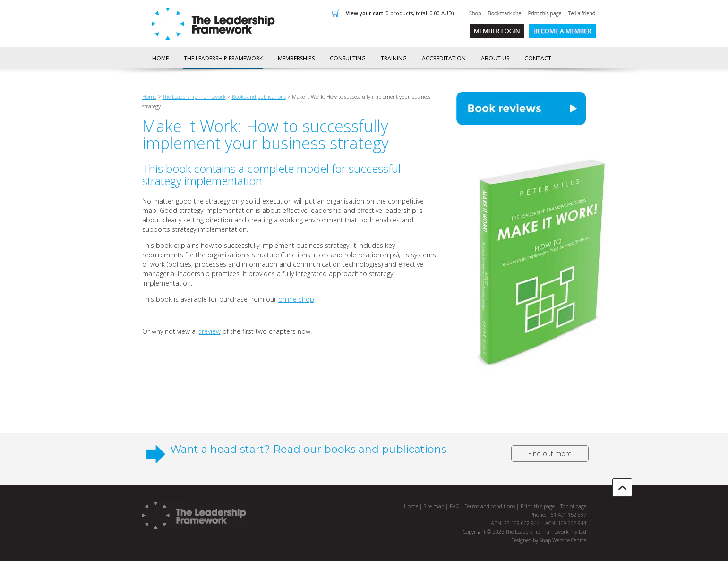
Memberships (296, 58)
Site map (434, 506)
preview (209, 331)
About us (495, 58)
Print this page (538, 506)
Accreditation (444, 58)
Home (160, 58)
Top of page (573, 506)
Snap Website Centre (563, 540)
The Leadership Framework (223, 58)
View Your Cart (400, 13)
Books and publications (259, 97)
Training (394, 58)
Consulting (348, 58)
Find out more (550, 454)
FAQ (454, 506)
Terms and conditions (490, 506)
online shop (296, 299)
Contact (538, 58)
